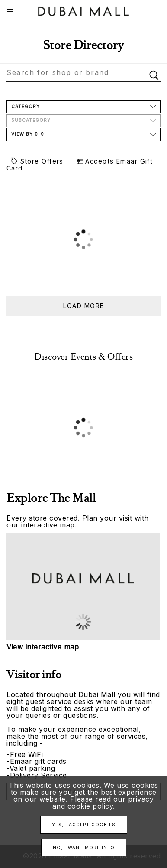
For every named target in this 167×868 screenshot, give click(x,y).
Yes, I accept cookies (84, 825)
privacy (141, 799)
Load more (84, 306)
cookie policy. (91, 806)
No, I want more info (84, 848)
